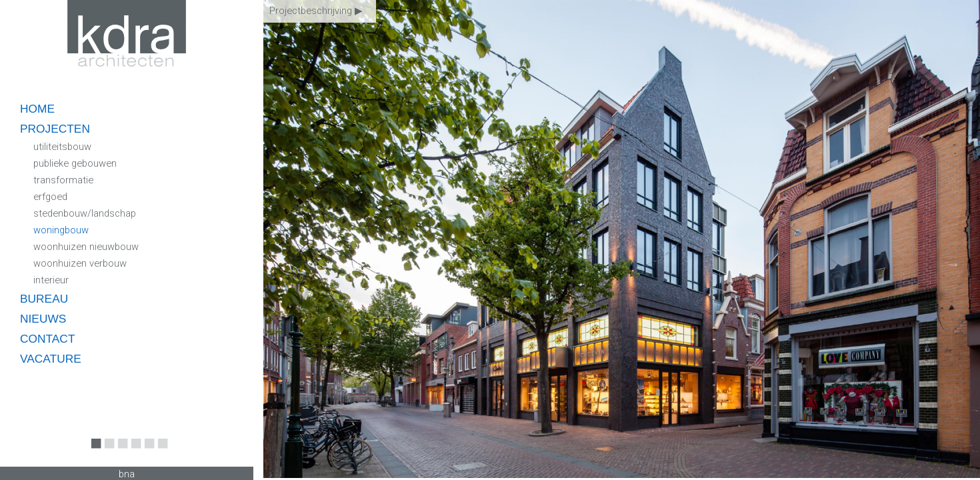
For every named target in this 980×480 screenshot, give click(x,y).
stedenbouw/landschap (85, 213)
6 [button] (160, 453)
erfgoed (50, 197)
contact (47, 339)
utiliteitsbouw (62, 147)
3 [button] (120, 453)
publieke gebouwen (75, 163)
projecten (55, 129)
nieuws (43, 319)
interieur (51, 280)
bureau (44, 299)
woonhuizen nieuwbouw (86, 247)
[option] (622, 240)
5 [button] (147, 453)
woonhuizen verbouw (80, 263)
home (37, 109)
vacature (51, 359)
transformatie (63, 180)
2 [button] (107, 453)
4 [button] (133, 453)
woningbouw (61, 230)
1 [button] (93, 453)
